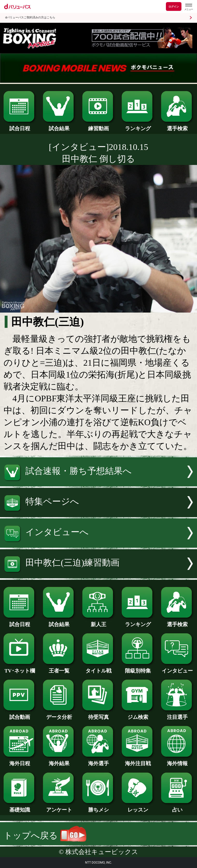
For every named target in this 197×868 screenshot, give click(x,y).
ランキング (138, 126)
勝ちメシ (98, 807)
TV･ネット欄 (20, 668)
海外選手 (98, 761)
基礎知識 (20, 807)
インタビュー (177, 668)
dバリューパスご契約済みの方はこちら (30, 17)
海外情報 (177, 761)
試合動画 (20, 714)
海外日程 (20, 761)
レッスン (138, 807)
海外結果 (59, 761)
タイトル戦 (98, 668)
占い (177, 807)
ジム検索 (138, 714)
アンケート (59, 807)
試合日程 (20, 126)
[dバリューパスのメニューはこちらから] (188, 7)
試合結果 (59, 126)
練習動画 (98, 126)
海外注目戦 (138, 761)
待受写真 (98, 714)
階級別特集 (138, 668)
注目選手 (177, 714)
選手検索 (177, 126)
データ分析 (59, 714)
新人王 (98, 622)
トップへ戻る (45, 836)
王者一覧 (59, 668)
